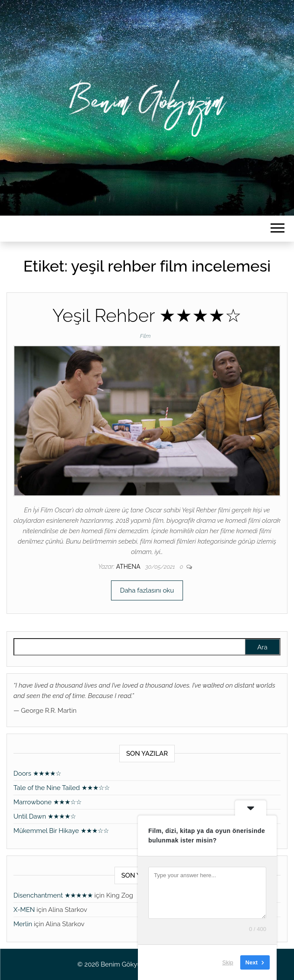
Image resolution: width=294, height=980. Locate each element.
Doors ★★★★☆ (37, 774)
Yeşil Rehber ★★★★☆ (147, 316)
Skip (228, 962)
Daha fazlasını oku (147, 590)
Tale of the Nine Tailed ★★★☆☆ (62, 788)
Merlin (23, 924)
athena (129, 567)
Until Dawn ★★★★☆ (45, 816)
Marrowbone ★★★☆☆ (47, 802)
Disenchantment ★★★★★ (53, 895)
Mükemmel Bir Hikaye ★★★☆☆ (61, 831)
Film (145, 336)
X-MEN (24, 910)
